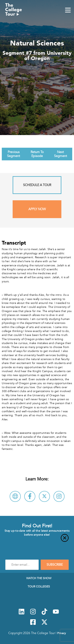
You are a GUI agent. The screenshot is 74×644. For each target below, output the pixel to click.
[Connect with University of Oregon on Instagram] (59, 496)
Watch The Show (39, 578)
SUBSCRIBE (55, 565)
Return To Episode (37, 154)
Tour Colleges (39, 586)
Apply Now (37, 209)
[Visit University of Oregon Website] (15, 496)
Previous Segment (14, 154)
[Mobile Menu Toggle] (68, 10)
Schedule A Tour (37, 185)
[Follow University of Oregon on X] (44, 496)
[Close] (37, 540)
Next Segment (60, 154)
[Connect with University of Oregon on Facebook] (30, 496)
